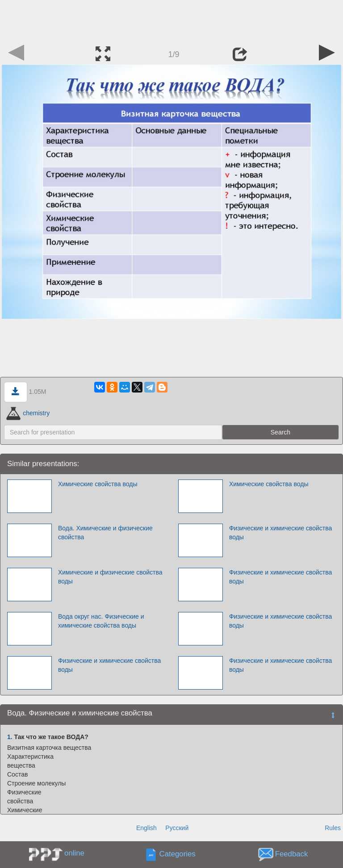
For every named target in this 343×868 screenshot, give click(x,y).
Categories (178, 854)
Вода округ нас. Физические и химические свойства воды (101, 621)
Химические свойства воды (98, 484)
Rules (333, 828)
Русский (177, 828)
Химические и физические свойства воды (110, 577)
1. (10, 737)
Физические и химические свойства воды (280, 533)
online (74, 853)
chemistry (28, 413)
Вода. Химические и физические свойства (105, 533)
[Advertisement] (171, 20)
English (146, 828)
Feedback (292, 854)
